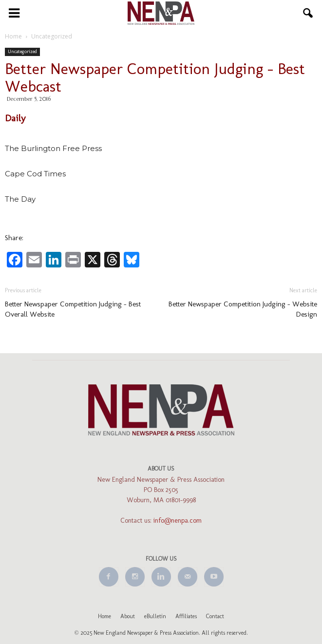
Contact (215, 616)
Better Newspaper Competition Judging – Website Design (243, 309)
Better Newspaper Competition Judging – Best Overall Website (73, 309)
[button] (308, 13)
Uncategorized (22, 52)
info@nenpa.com (178, 521)
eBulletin (155, 616)
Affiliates (186, 616)
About (128, 616)
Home (104, 616)
